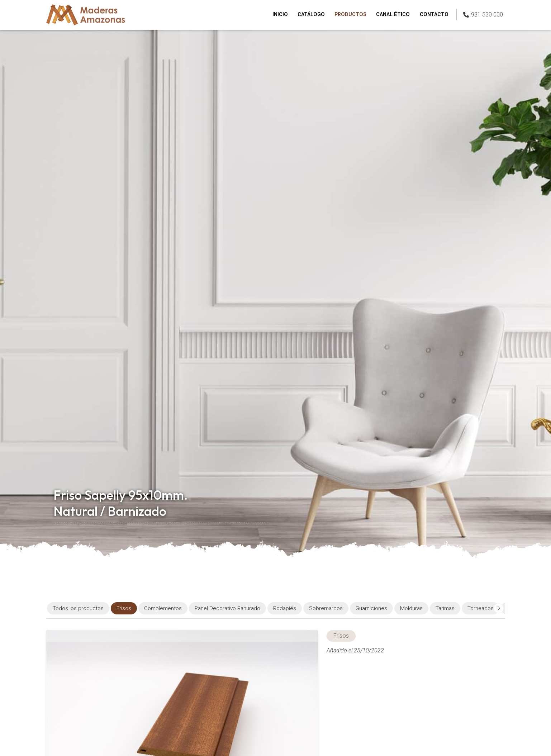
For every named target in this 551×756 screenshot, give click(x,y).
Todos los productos (78, 608)
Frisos (341, 636)
